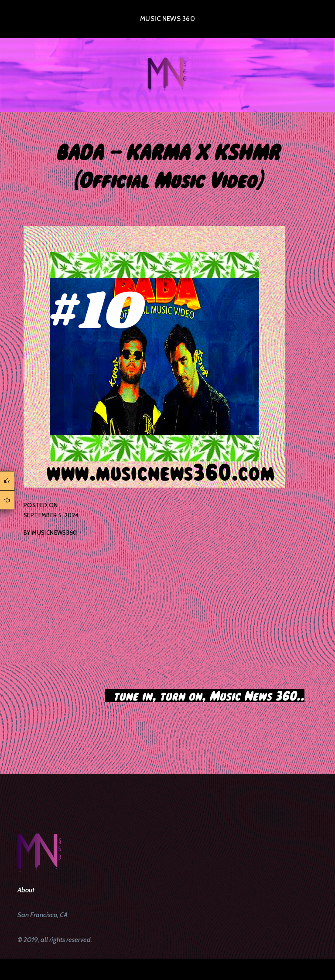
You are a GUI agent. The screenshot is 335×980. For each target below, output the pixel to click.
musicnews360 (55, 533)
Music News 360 (167, 19)
